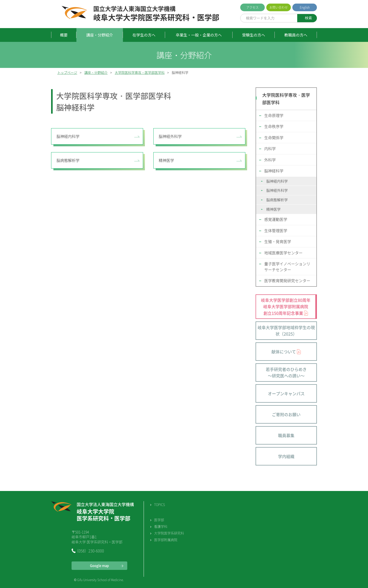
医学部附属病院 (166, 540)
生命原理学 (274, 115)
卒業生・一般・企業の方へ (199, 35)
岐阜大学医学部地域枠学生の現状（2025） (286, 331)
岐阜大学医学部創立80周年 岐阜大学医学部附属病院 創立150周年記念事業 (286, 307)
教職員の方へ (296, 35)
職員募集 (286, 435)
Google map (99, 565)
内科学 (270, 149)
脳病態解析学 (68, 160)
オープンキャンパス (286, 393)
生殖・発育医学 (278, 242)
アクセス (252, 7)
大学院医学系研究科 (169, 533)
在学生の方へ (144, 35)
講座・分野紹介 (100, 35)
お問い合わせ (279, 7)
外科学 (270, 160)
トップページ (67, 72)
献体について (284, 352)
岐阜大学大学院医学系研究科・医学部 (156, 14)
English (305, 7)
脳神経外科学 (170, 136)
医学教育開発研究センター (287, 281)
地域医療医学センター (283, 253)
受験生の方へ (254, 35)
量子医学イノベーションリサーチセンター (287, 267)
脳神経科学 (274, 171)
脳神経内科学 (68, 136)
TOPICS (159, 504)
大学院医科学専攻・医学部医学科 (140, 72)
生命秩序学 (274, 126)
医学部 (159, 520)
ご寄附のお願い (286, 414)
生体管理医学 (276, 231)
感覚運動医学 (276, 219)
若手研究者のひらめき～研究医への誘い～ (286, 373)
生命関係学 (274, 138)
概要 (64, 35)
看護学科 (161, 526)
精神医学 (166, 160)
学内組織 (286, 456)
